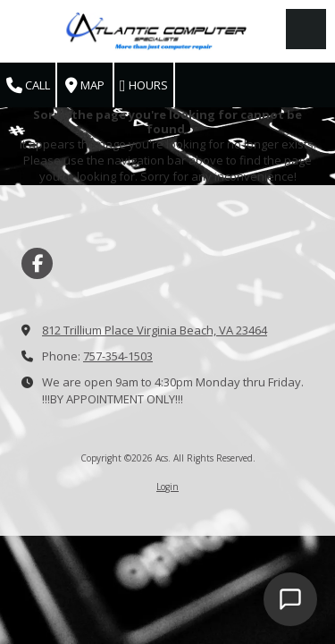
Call (28, 85)
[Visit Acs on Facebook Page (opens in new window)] (37, 263)
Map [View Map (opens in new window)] (85, 85)
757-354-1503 (118, 356)
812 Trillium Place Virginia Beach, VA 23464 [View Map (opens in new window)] (155, 330)
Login (167, 487)
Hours (144, 85)
